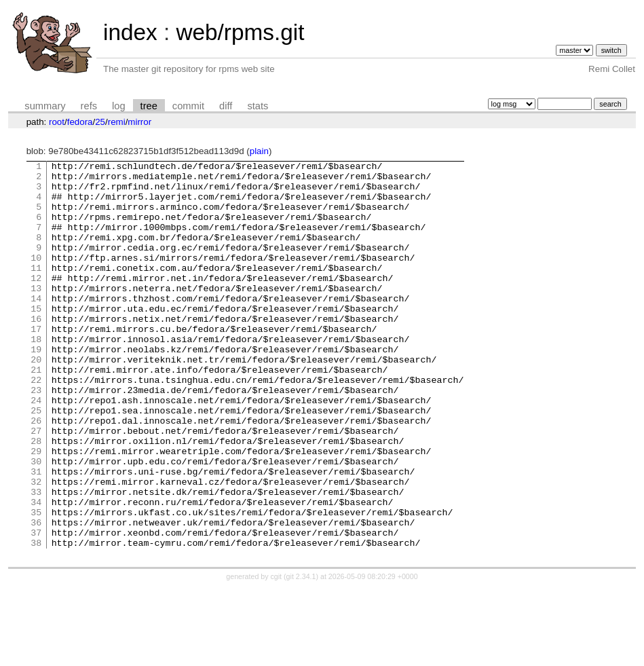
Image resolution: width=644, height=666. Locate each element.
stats (258, 106)
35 (36, 583)
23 (36, 437)
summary (45, 106)
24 (36, 449)
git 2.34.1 (301, 654)
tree (149, 106)
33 (36, 559)
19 (36, 388)
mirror (139, 122)
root (57, 122)
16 (36, 351)
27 (36, 485)
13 (36, 314)
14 (36, 327)
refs (89, 106)
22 (36, 424)
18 (36, 375)
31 (36, 534)
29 (36, 510)
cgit (278, 654)
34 (36, 571)
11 (36, 290)
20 (36, 400)
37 (36, 608)
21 (36, 412)
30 (36, 522)
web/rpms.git (240, 32)
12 (36, 302)
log (119, 106)
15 (36, 339)
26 (36, 473)
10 (36, 278)
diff (226, 106)
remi (117, 122)
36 (36, 595)
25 (100, 122)
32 (36, 547)
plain (259, 151)
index (130, 32)
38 (36, 620)
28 (36, 498)
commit (188, 106)
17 (36, 363)
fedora (80, 122)
